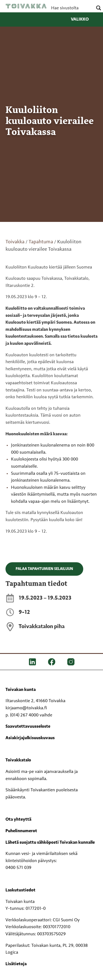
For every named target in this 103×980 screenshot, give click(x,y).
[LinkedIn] (32, 662)
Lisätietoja (16, 964)
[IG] (71, 662)
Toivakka (26, 6)
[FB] (52, 662)
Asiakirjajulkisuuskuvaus (30, 738)
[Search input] (71, 8)
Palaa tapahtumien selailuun (44, 569)
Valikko (84, 19)
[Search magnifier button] (99, 8)
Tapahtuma (41, 242)
